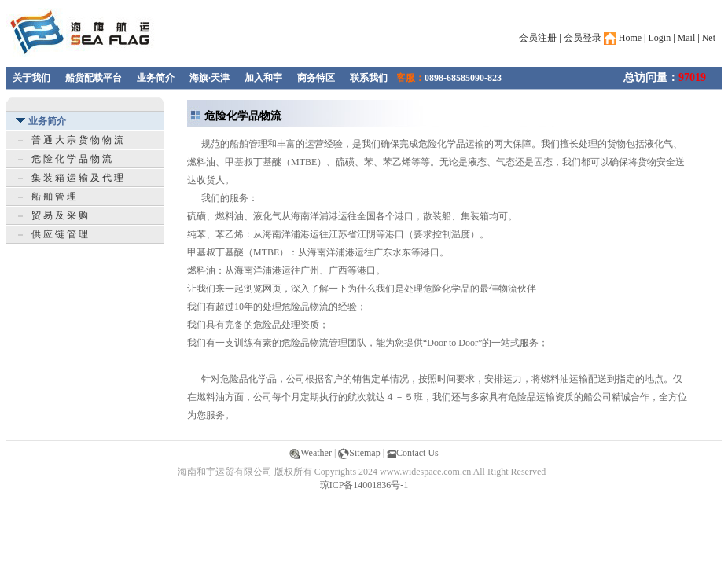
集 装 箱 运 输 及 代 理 (77, 178)
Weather (311, 453)
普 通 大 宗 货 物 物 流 (77, 140)
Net (709, 38)
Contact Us (413, 453)
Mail (687, 38)
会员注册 (538, 38)
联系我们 (369, 78)
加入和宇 (263, 78)
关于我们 (31, 78)
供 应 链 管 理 (60, 234)
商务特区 (316, 78)
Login (660, 38)
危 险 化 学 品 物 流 (72, 159)
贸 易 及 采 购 (60, 215)
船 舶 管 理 (54, 197)
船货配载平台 (94, 78)
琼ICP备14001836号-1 (364, 485)
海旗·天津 (210, 78)
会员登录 (583, 38)
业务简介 (156, 78)
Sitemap (359, 453)
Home (623, 38)
